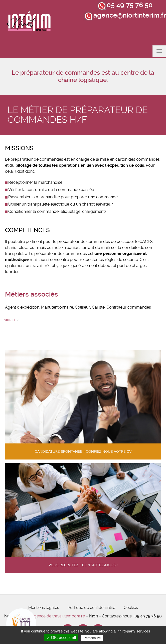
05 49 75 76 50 (130, 5)
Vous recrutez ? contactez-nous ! (83, 565)
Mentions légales (44, 608)
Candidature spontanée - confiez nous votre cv (83, 452)
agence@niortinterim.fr (130, 15)
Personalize (92, 638)
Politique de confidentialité (91, 608)
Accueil (9, 320)
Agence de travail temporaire (58, 616)
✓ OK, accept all (61, 638)
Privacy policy (116, 638)
